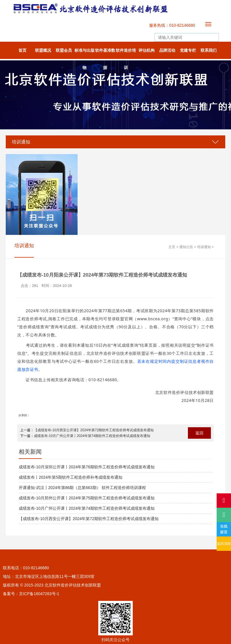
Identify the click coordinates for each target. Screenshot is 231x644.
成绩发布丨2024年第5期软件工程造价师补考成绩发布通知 (71, 477)
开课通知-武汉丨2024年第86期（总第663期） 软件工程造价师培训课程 (82, 488)
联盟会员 (64, 50)
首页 (22, 50)
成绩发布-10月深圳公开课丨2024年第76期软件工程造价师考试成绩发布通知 (87, 467)
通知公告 (186, 247)
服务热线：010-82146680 (172, 25)
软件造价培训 (126, 53)
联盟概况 (43, 50)
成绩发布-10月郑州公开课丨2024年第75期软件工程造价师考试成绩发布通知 (87, 498)
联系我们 (209, 50)
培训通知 (21, 142)
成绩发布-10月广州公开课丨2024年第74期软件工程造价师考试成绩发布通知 (92, 436)
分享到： (24, 415)
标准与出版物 (84, 53)
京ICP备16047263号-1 (39, 594)
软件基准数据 (105, 53)
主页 (172, 247)
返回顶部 (224, 544)
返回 (199, 433)
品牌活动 (167, 50)
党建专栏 (188, 50)
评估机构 (147, 50)
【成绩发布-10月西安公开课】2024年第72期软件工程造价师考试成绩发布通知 (94, 430)
